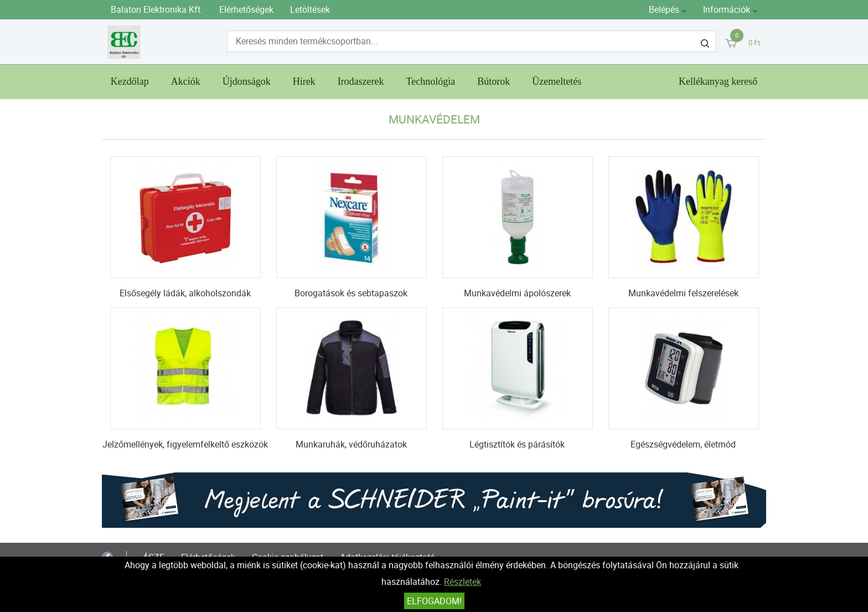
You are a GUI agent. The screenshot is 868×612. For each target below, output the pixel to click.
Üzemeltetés (557, 81)
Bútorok (494, 81)
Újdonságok (247, 81)
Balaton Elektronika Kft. (157, 9)
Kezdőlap (130, 81)
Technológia (431, 81)
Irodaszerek (361, 81)
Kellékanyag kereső (718, 81)
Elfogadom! (434, 601)
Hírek (304, 81)
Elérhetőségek (246, 9)
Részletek (463, 582)
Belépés (664, 9)
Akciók (186, 81)
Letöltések (310, 9)
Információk (727, 9)
